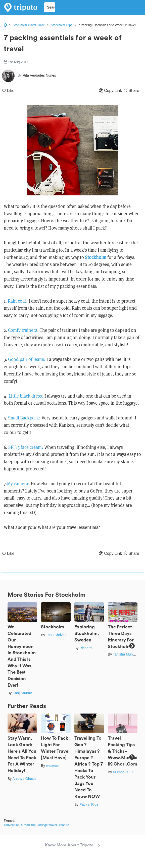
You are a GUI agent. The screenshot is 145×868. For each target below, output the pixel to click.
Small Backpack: (24, 418)
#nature (64, 825)
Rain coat (17, 301)
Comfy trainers (23, 330)
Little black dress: (26, 396)
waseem (53, 766)
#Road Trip (28, 825)
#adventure (11, 825)
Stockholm (96, 257)
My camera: (18, 484)
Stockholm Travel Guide (29, 25)
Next (132, 646)
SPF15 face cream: (26, 447)
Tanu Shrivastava (59, 635)
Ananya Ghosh (24, 779)
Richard (85, 648)
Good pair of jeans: (27, 359)
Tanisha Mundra (125, 654)
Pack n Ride (89, 804)
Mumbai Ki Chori (126, 772)
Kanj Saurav (22, 693)
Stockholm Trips (61, 25)
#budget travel (47, 825)
